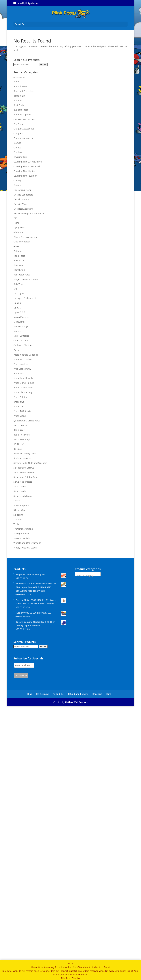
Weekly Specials (22, 538)
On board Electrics (23, 345)
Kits (15, 289)
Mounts (17, 331)
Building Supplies (22, 115)
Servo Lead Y (20, 486)
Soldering (18, 515)
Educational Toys (22, 190)
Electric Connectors (23, 195)
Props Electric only (23, 392)
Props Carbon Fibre (23, 388)
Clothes (17, 148)
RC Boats (18, 449)
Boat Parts (19, 105)
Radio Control (20, 425)
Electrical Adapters (23, 209)
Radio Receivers (22, 435)
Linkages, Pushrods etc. (25, 298)
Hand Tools (19, 256)
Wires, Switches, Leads (25, 548)
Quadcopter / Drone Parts (27, 421)
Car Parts (18, 124)
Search (43, 65)
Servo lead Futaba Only (25, 477)
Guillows (18, 251)
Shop (30, 694)
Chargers (18, 133)
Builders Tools (21, 110)
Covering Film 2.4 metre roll (28, 162)
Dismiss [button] (76, 978)
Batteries (18, 101)
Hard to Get (19, 261)
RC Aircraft (19, 444)
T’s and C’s (58, 694)
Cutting (17, 180)
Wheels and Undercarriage (27, 543)
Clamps (17, 143)
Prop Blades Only (22, 369)
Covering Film (20, 157)
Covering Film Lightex (24, 171)
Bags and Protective (24, 91)
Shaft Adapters (21, 505)
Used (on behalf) (22, 534)
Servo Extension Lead (24, 472)
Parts (16, 350)
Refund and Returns (78, 694)
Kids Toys (18, 284)
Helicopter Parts (22, 275)
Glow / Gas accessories (25, 237)
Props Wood (20, 416)
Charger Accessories (24, 129)
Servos (17, 501)
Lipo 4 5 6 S (19, 312)
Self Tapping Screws (24, 468)
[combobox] (88, 574)
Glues (16, 246)
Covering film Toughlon (25, 176)
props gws (19, 402)
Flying (16, 223)
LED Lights (19, 293)
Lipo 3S (17, 308)
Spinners (18, 520)
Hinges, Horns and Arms (26, 279)
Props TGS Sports (22, 411)
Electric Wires (20, 204)
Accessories (19, 77)
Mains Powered (21, 317)
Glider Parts (19, 232)
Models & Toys (21, 326)
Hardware (19, 265)
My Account (42, 694)
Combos (18, 152)
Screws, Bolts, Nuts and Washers (30, 463)
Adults (17, 82)
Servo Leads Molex (23, 496)
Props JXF (18, 406)
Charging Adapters (23, 138)
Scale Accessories (22, 458)
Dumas (17, 185)
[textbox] (88, 575)
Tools (16, 524)
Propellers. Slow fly (23, 378)
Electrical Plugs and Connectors (30, 213)
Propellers (19, 374)
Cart (109, 694)
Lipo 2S (17, 303)
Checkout (97, 694)
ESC (15, 218)
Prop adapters (21, 364)
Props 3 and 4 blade (24, 383)
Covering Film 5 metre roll (27, 166)
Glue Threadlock (22, 242)
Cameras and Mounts (24, 119)
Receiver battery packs (25, 453)
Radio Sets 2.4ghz (22, 439)
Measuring (19, 322)
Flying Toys (19, 228)
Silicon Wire (19, 510)
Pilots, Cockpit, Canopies (26, 355)
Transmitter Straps (23, 529)
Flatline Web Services (76, 702)
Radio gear (19, 430)
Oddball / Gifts (21, 341)
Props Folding (20, 397)
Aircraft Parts (20, 86)
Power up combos (23, 359)
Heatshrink (19, 270)
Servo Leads (20, 491)
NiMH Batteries (21, 336)
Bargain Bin (19, 96)
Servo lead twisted (23, 482)
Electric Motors (21, 199)
